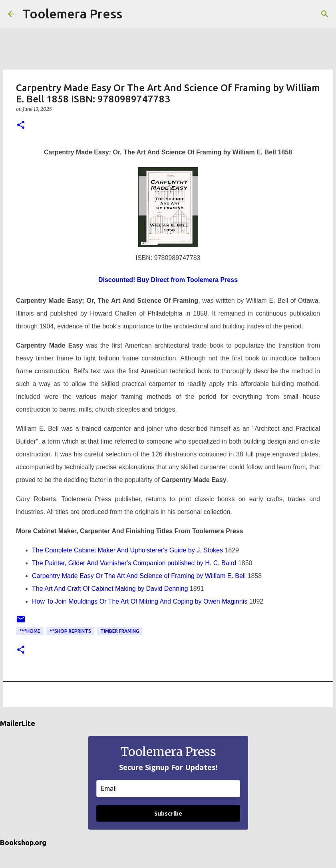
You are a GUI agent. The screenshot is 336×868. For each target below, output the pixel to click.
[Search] (133, 14)
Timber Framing (120, 631)
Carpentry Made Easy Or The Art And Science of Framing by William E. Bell (139, 576)
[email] (168, 789)
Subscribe (168, 813)
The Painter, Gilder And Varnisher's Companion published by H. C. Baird (134, 563)
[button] (21, 125)
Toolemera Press (72, 14)
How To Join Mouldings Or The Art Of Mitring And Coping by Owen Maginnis (140, 601)
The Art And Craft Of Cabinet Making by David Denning (110, 589)
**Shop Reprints (70, 631)
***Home (30, 631)
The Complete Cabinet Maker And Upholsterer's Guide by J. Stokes (127, 550)
